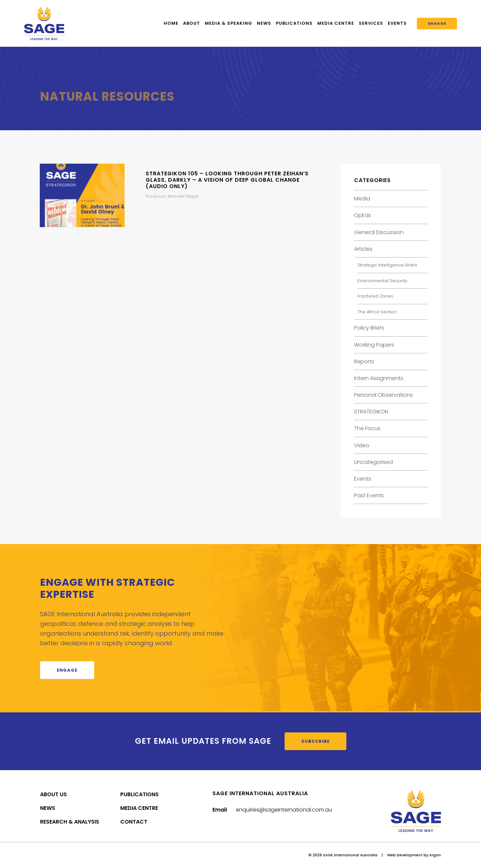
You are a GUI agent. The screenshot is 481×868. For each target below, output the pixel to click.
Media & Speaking (228, 23)
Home (171, 23)
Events (397, 23)
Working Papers (374, 345)
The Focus (367, 428)
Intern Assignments (379, 378)
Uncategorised (373, 462)
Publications (294, 23)
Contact (134, 822)
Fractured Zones (375, 296)
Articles (363, 249)
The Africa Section (377, 312)
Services (371, 23)
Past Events (369, 495)
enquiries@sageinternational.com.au (284, 810)
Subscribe (315, 741)
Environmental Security (382, 281)
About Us (53, 794)
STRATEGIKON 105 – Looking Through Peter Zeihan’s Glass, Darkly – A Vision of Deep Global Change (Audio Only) (227, 180)
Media (362, 199)
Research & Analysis (70, 822)
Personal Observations (383, 395)
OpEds (363, 215)
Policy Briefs (369, 328)
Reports (364, 362)
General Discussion (379, 232)
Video (362, 445)
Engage (437, 23)
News (264, 23)
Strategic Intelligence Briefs (387, 265)
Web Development (405, 855)
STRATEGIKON (371, 412)
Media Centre (336, 23)
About (192, 23)
